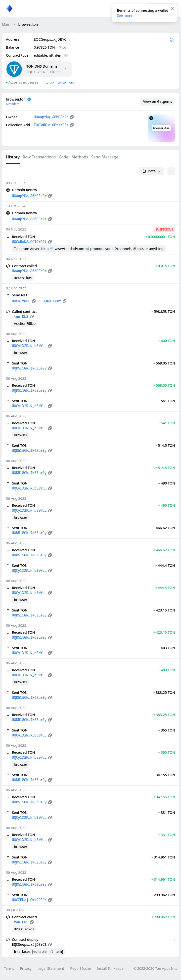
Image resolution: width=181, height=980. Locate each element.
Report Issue (80, 968)
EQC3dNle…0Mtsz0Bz (51, 125)
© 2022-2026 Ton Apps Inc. (155, 968)
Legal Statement (51, 968)
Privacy (26, 968)
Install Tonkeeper (111, 968)
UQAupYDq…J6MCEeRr (51, 117)
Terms (9, 968)
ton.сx (50, 82)
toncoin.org (66, 82)
